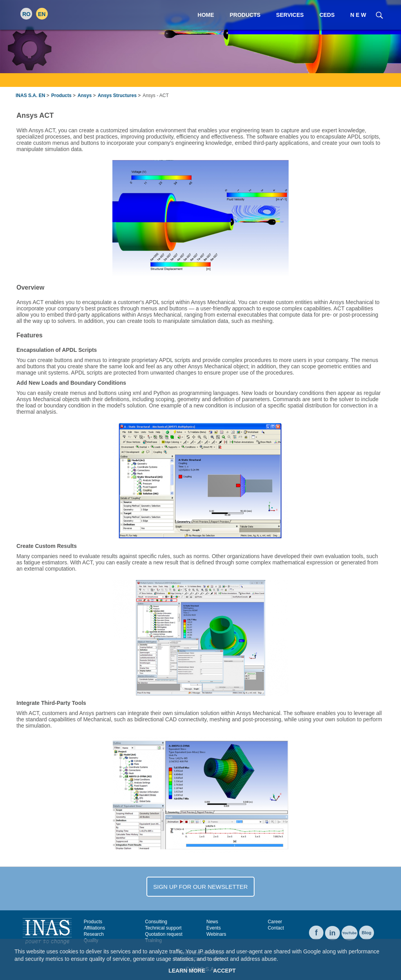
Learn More (187, 971)
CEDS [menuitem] (327, 15)
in (332, 933)
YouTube (350, 933)
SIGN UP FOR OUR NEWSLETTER (200, 887)
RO (26, 14)
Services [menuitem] (290, 15)
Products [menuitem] (245, 15)
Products (61, 95)
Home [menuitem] (206, 15)
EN (42, 14)
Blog (367, 933)
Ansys (85, 95)
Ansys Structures (117, 95)
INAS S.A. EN (30, 95)
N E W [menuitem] (358, 15)
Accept (224, 971)
